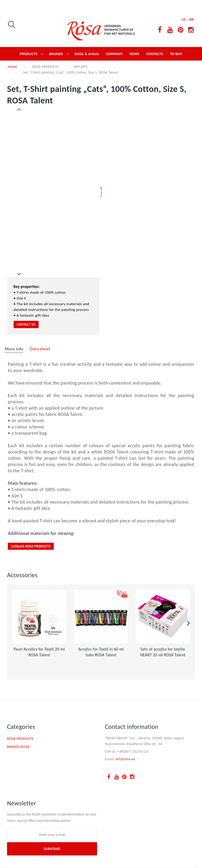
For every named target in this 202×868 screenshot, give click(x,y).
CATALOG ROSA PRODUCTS (31, 546)
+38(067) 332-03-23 (133, 751)
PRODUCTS (29, 54)
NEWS (134, 54)
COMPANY (114, 54)
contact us (26, 324)
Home (13, 67)
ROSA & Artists (87, 54)
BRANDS (56, 54)
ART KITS (81, 67)
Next (19, 274)
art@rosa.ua (125, 759)
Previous (20, 109)
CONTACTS (155, 54)
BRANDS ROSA (18, 747)
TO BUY (176, 54)
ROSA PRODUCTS (46, 67)
